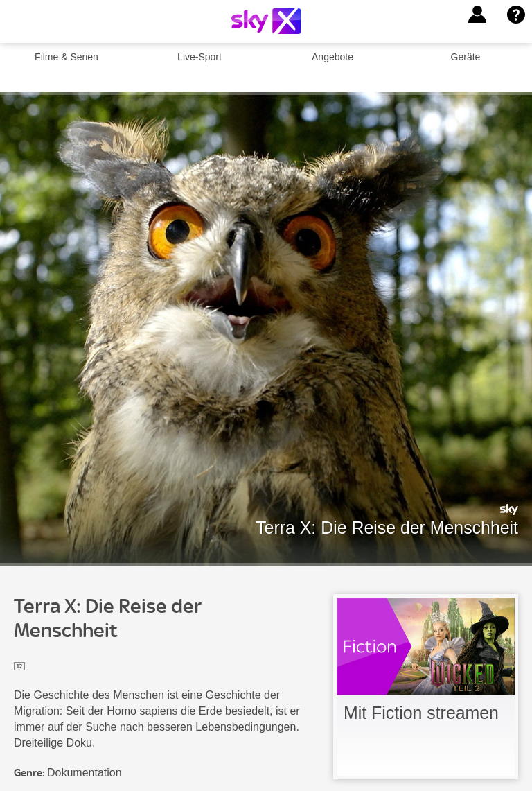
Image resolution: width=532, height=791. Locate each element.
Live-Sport (199, 57)
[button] (477, 15)
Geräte (466, 57)
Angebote (332, 57)
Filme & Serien (66, 57)
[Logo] (266, 21)
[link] (426, 687)
